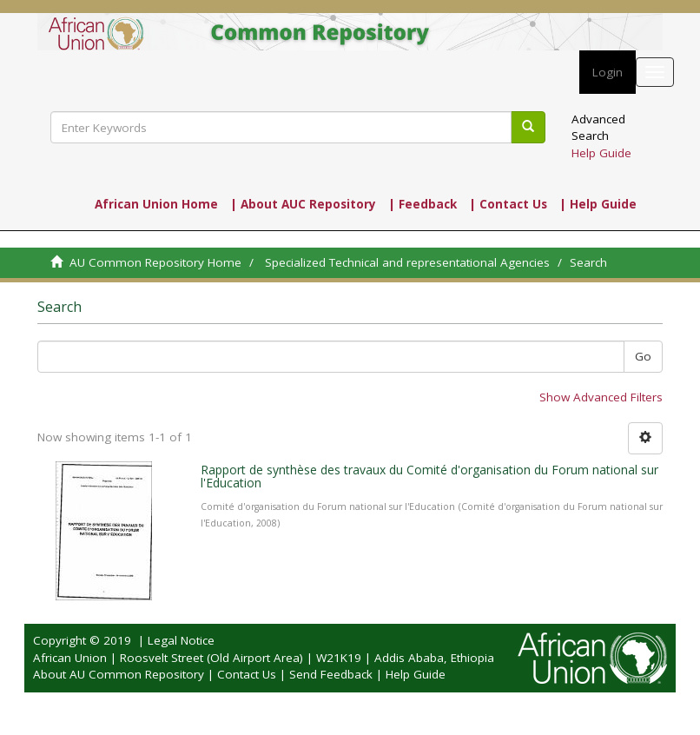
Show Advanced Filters (601, 397)
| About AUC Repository (303, 204)
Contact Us (247, 674)
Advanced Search (598, 127)
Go (643, 356)
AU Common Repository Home (155, 262)
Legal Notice (181, 640)
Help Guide (601, 153)
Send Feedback (331, 674)
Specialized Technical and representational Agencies (407, 262)
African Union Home (156, 204)
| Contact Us (508, 204)
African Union (70, 658)
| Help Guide (598, 204)
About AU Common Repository (119, 674)
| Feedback (423, 204)
